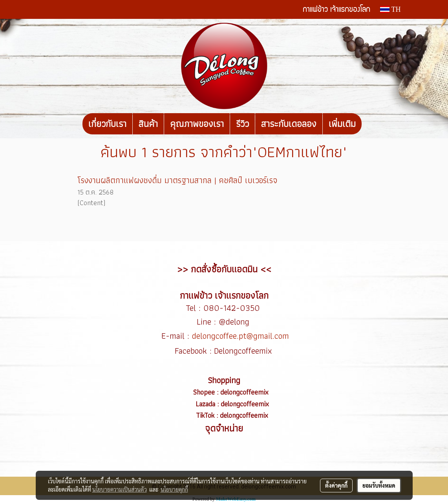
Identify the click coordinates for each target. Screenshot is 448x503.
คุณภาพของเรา (197, 124)
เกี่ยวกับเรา (107, 124)
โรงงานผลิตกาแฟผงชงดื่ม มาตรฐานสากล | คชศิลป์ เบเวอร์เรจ (177, 180)
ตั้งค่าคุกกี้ (336, 485)
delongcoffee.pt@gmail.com (240, 336)
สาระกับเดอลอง (289, 124)
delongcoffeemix (245, 392)
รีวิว (242, 124)
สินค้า (148, 124)
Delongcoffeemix (244, 351)
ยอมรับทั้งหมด (379, 485)
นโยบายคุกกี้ (174, 489)
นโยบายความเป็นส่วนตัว (120, 489)
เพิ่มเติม (342, 124)
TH (390, 9)
